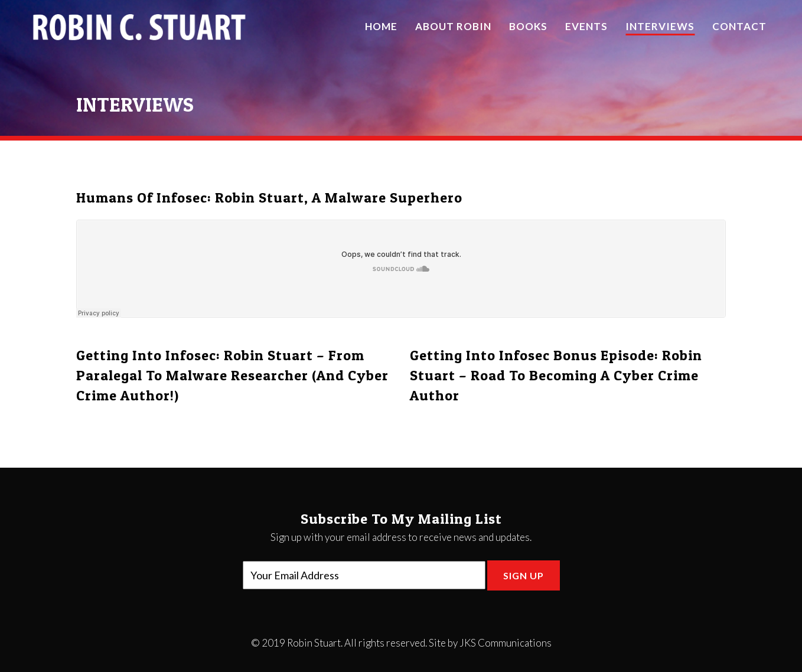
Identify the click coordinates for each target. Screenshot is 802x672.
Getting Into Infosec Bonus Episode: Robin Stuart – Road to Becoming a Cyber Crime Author (556, 375)
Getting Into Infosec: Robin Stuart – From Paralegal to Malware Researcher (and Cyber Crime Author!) (232, 375)
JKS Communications (506, 643)
